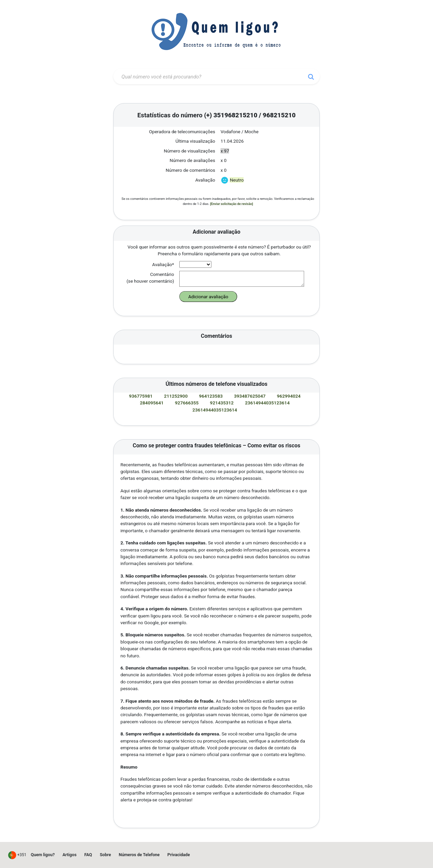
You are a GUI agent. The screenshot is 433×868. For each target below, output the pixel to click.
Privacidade (179, 855)
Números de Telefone (139, 855)
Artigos (70, 855)
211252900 (176, 396)
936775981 (141, 396)
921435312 (222, 403)
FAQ (88, 855)
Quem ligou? (43, 855)
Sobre (105, 855)
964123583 (211, 396)
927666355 (187, 403)
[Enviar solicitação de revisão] (232, 204)
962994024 (289, 396)
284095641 (152, 403)
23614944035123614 (268, 403)
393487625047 (250, 396)
